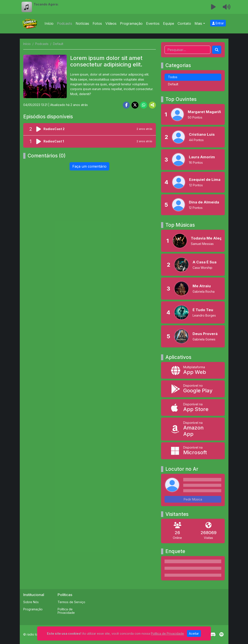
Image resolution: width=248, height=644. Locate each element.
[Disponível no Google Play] (193, 389)
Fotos (97, 23)
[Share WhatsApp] (144, 105)
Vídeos (111, 23)
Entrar (218, 23)
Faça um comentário (89, 166)
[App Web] (193, 370)
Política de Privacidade (66, 611)
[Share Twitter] (135, 105)
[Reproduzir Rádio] (213, 7)
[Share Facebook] (126, 105)
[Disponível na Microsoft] (193, 451)
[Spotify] (221, 634)
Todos (173, 77)
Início (49, 23)
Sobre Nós (31, 602)
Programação (131, 23)
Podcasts (65, 23)
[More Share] (152, 105)
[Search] (217, 50)
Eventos (153, 23)
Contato (184, 23)
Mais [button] (198, 23)
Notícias (82, 23)
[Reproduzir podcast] (40, 129)
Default (173, 84)
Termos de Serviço (71, 602)
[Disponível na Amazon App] (193, 429)
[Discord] (213, 634)
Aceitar (194, 633)
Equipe (169, 23)
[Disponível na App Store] (193, 407)
